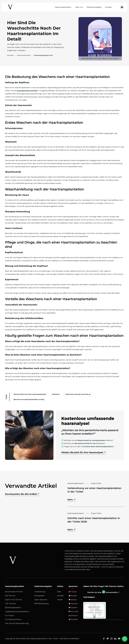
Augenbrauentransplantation (17, 611)
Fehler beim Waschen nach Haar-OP (78, 394)
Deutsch (73, 615)
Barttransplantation (13, 607)
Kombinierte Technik (14, 592)
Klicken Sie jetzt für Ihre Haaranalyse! (82, 452)
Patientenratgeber (94, 7)
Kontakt (108, 7)
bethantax (56, 394)
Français (73, 603)
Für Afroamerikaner (13, 619)
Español (73, 607)
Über (59, 592)
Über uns (79, 7)
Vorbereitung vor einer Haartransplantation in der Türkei (94, 490)
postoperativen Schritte (27, 91)
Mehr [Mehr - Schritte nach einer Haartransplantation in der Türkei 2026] (71, 530)
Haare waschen (41, 600)
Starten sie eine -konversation (103, 592)
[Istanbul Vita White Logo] (13, 560)
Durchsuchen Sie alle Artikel (21, 494)
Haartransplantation (63, 7)
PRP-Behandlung (41, 603)
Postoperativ (39, 596)
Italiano (73, 600)
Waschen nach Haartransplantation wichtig (29, 400)
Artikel (60, 600)
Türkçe (73, 592)
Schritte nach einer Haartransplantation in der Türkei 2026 (94, 520)
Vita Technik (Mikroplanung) (17, 623)
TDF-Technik (10, 603)
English (73, 596)
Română (73, 619)
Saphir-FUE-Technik (13, 600)
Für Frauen (10, 615)
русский (73, 611)
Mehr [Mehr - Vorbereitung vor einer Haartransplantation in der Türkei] (71, 500)
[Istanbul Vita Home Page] (10, 9)
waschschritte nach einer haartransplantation (30, 394)
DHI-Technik (10, 596)
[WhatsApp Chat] (125, 639)
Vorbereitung (40, 592)
